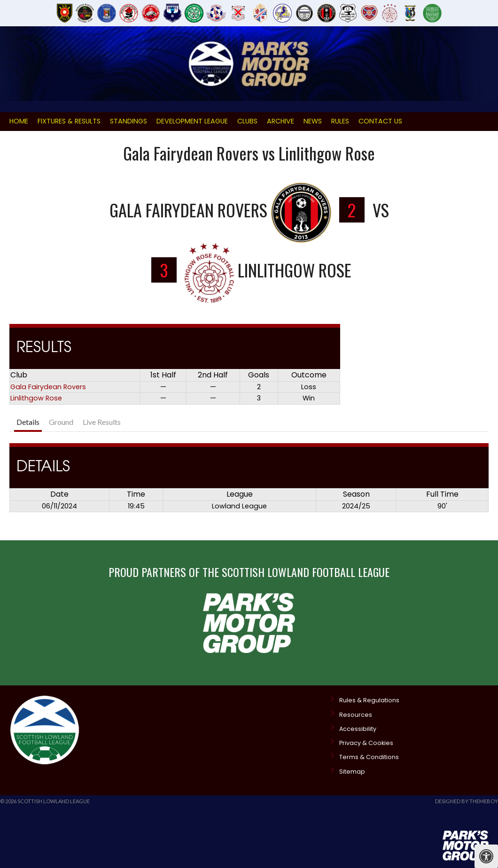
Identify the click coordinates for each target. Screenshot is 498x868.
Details (28, 422)
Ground (61, 422)
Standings (128, 121)
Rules (340, 121)
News (313, 121)
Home (19, 121)
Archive (280, 121)
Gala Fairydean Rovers (48, 387)
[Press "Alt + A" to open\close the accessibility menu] (486, 856)
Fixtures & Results (69, 121)
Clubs (247, 121)
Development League (192, 121)
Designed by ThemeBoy (467, 801)
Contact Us (380, 121)
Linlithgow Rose (36, 398)
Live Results (102, 422)
